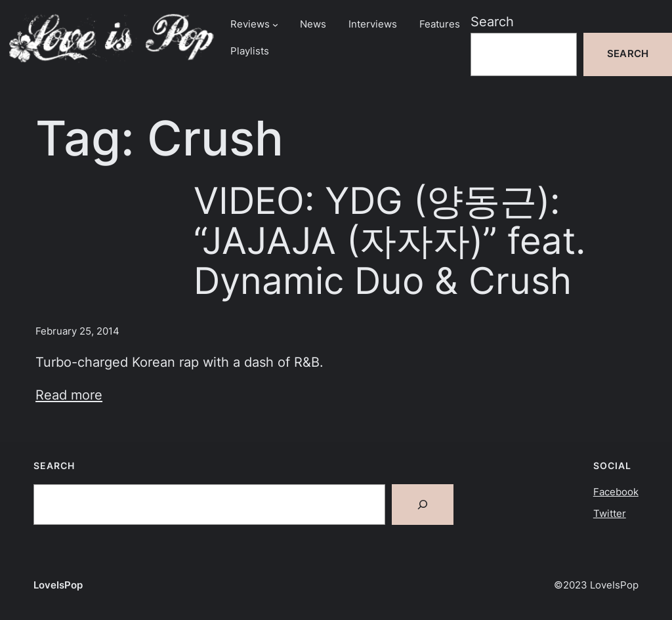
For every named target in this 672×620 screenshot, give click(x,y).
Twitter (610, 514)
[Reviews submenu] (275, 25)
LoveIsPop (58, 585)
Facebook (616, 492)
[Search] (423, 505)
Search (492, 21)
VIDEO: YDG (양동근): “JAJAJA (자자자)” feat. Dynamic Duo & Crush (389, 240)
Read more (69, 395)
